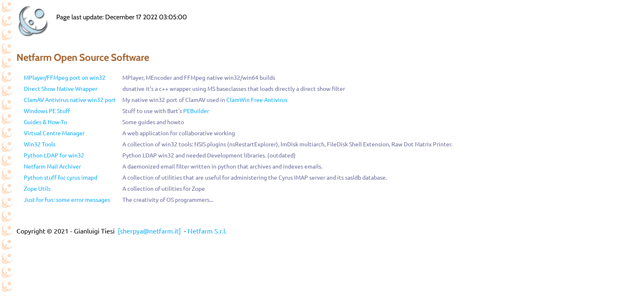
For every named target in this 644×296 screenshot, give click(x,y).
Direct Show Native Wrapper (61, 88)
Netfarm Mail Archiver (52, 166)
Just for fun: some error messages (67, 199)
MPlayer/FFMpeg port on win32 (65, 77)
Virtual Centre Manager (54, 133)
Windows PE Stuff (47, 111)
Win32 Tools (40, 144)
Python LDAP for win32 (54, 155)
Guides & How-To (45, 122)
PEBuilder (196, 111)
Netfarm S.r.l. (207, 231)
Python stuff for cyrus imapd (61, 177)
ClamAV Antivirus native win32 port (70, 99)
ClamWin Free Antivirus (257, 99)
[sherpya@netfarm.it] (149, 231)
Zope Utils (37, 188)
